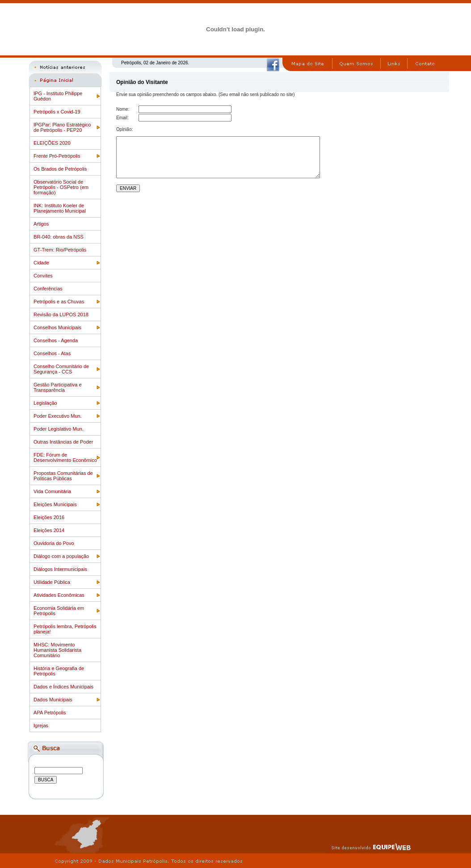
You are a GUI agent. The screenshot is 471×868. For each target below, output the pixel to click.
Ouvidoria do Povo (54, 543)
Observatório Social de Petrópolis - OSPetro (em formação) (61, 187)
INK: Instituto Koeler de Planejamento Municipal (60, 208)
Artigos (41, 224)
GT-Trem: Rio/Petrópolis (60, 250)
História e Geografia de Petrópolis (59, 671)
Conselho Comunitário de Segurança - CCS (61, 369)
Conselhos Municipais (57, 327)
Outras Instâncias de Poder (63, 442)
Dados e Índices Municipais (63, 687)
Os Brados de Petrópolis (60, 169)
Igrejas (41, 725)
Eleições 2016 (49, 517)
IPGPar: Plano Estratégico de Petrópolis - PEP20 (62, 127)
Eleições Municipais (55, 504)
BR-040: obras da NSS (59, 237)
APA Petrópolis (50, 713)
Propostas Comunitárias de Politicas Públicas (63, 476)
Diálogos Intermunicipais (60, 569)
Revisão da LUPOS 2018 (61, 314)
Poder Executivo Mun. (58, 416)
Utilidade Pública (52, 582)
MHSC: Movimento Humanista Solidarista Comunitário (57, 650)
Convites (43, 276)
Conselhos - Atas (52, 353)
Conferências (48, 289)
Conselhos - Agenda (56, 340)
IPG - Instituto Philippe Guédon (58, 96)
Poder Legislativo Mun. (59, 429)
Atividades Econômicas (59, 595)
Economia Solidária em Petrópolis (59, 611)
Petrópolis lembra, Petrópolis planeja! (65, 629)
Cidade (41, 263)
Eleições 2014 (49, 530)
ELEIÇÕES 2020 (52, 143)
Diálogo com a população (61, 556)
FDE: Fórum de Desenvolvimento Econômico (65, 457)
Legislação (45, 403)
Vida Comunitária (52, 491)
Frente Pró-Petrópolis (57, 156)
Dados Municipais (53, 700)
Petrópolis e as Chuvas (59, 302)
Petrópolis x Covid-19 (57, 112)
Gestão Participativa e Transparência (58, 387)
